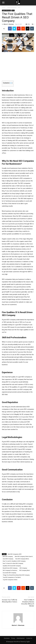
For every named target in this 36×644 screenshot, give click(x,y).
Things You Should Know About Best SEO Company (16, 575)
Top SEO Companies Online (10, 580)
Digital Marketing (12, 7)
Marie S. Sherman (9, 24)
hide (11, 83)
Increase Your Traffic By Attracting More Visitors (10, 601)
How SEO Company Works (22, 559)
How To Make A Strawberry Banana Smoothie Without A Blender (28, 603)
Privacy (13, 638)
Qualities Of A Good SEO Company (12, 566)
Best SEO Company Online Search (24, 556)
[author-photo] (18, 623)
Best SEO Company (8, 556)
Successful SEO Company (9, 573)
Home (4, 7)
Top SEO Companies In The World (12, 577)
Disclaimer (7, 638)
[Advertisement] (18, 67)
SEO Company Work (24, 570)
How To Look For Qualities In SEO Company (14, 561)
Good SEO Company (8, 559)
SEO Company (23, 568)
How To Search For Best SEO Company (13, 563)
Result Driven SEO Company (10, 568)
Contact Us (29, 638)
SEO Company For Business (10, 570)
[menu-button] (3, 3)
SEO (19, 7)
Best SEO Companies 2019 (15, 554)
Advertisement (21, 638)
